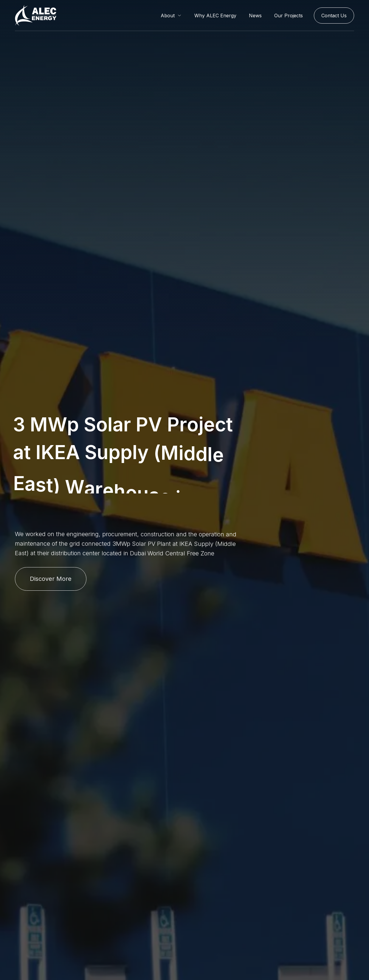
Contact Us (334, 16)
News (255, 16)
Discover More (51, 579)
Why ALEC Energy (215, 16)
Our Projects (289, 16)
